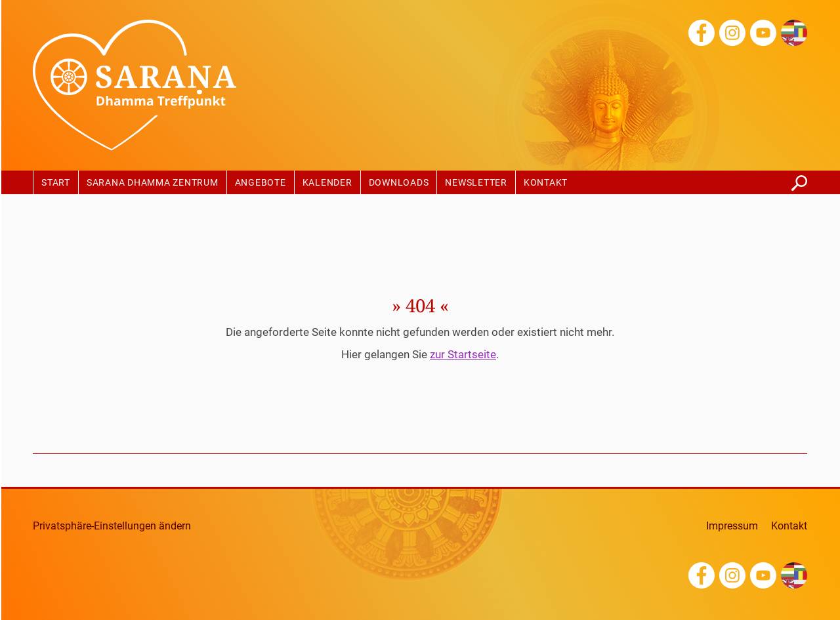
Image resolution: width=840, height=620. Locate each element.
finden (799, 179)
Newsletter (476, 183)
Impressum (732, 526)
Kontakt (546, 183)
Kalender (327, 183)
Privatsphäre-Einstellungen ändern (112, 526)
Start (56, 183)
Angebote (261, 183)
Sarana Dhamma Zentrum (153, 183)
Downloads (399, 183)
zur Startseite (463, 354)
